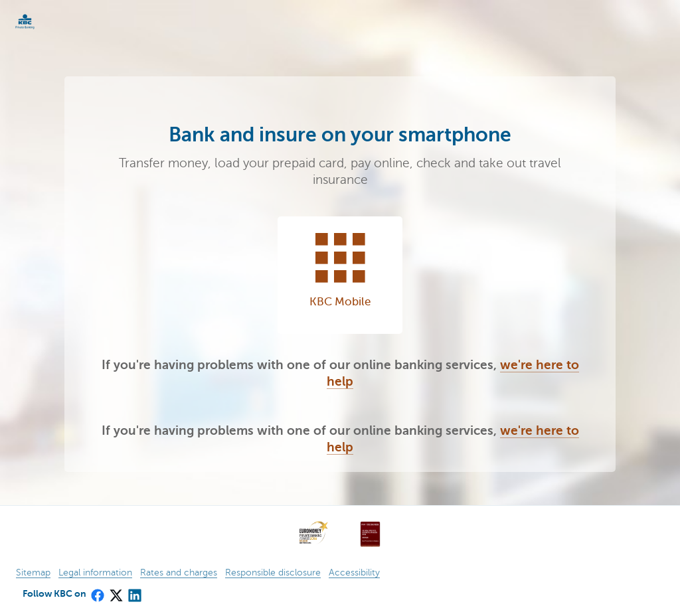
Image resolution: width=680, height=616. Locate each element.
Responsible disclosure (273, 573)
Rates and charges (179, 573)
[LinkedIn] (134, 591)
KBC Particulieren (46, 22)
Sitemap (33, 573)
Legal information (95, 573)
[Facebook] (97, 591)
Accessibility (354, 573)
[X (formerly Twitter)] (116, 591)
